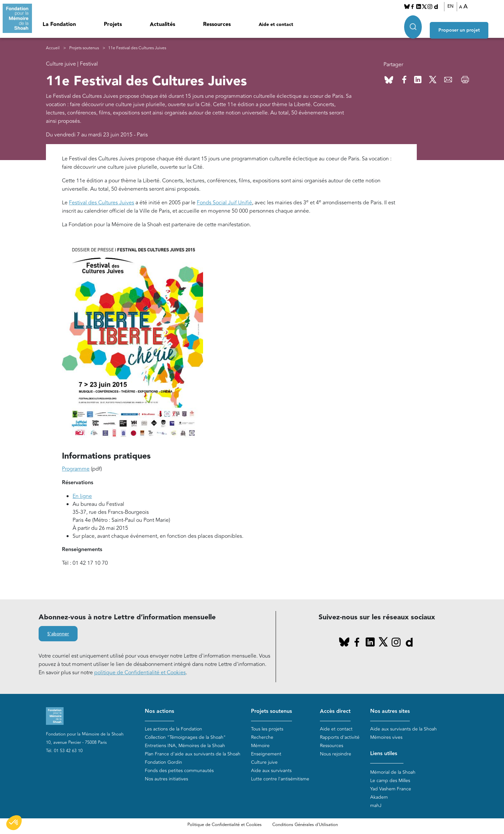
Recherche (262, 738)
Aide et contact (276, 25)
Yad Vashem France (391, 789)
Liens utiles (384, 754)
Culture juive (264, 763)
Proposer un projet (469, 24)
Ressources (217, 24)
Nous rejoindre (336, 754)
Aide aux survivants (271, 771)
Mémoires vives (386, 738)
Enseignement (266, 754)
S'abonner (58, 635)
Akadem (379, 798)
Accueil (53, 48)
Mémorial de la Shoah (393, 773)
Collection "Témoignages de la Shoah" (185, 738)
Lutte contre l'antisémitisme (280, 779)
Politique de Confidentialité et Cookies (225, 825)
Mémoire (260, 746)
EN (456, 6)
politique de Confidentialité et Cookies (140, 673)
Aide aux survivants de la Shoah (403, 729)
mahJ (376, 806)
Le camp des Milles (390, 781)
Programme (76, 469)
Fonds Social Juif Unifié (224, 203)
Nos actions (159, 712)
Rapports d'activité (340, 738)
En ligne (82, 497)
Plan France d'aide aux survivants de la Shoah (193, 754)
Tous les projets (267, 729)
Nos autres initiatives (166, 779)
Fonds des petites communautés (179, 771)
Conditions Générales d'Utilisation (305, 825)
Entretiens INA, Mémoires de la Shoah (185, 746)
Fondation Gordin (163, 763)
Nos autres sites (390, 712)
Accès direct (335, 712)
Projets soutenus (84, 48)
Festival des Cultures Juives (102, 203)
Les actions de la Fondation (173, 729)
